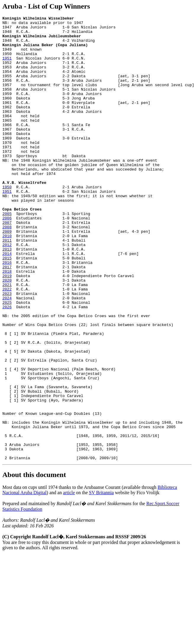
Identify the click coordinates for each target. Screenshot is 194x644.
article (69, 581)
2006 (7, 259)
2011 (7, 285)
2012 (7, 291)
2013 (7, 296)
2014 (7, 301)
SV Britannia (101, 581)
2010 (7, 280)
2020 (7, 333)
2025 (7, 360)
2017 (7, 317)
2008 (7, 269)
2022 (7, 344)
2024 (7, 355)
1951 (7, 67)
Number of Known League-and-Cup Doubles (46, 493)
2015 (7, 307)
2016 (7, 312)
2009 (7, 275)
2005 (7, 253)
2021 (7, 339)
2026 (7, 365)
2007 (7, 264)
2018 (7, 323)
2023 (7, 349)
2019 (7, 328)
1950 (7, 221)
